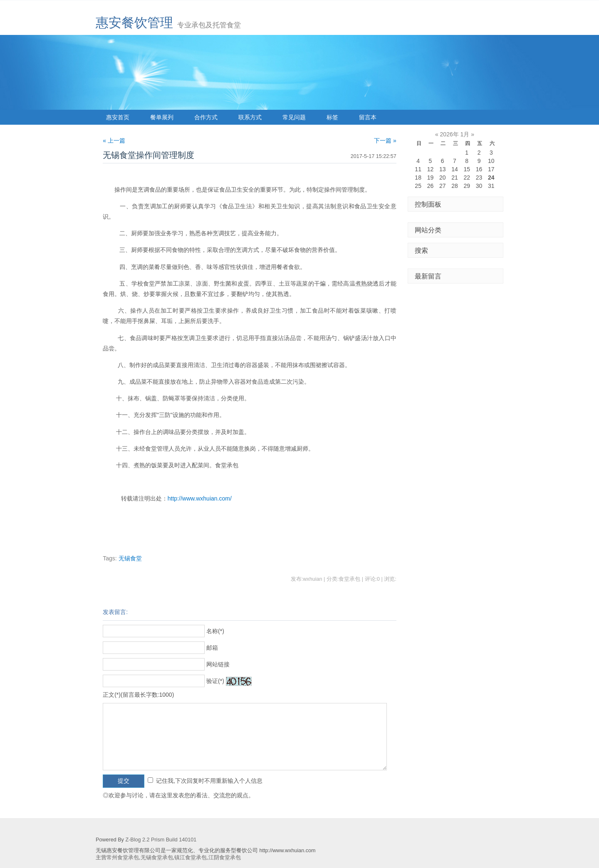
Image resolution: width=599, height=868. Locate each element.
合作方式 (206, 117)
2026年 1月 (455, 134)
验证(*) (215, 681)
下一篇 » (385, 141)
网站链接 (218, 664)
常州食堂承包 (123, 858)
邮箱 (212, 648)
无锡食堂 (130, 558)
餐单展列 (162, 117)
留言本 (368, 117)
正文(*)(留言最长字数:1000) (138, 695)
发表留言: (115, 612)
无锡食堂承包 (157, 858)
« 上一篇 (114, 141)
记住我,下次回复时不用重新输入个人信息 (209, 781)
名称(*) (215, 631)
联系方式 (250, 117)
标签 (332, 117)
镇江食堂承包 (191, 858)
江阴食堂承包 (225, 858)
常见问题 (294, 117)
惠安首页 (118, 117)
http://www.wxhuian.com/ (200, 498)
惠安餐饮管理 (134, 23)
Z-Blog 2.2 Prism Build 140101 (161, 840)
